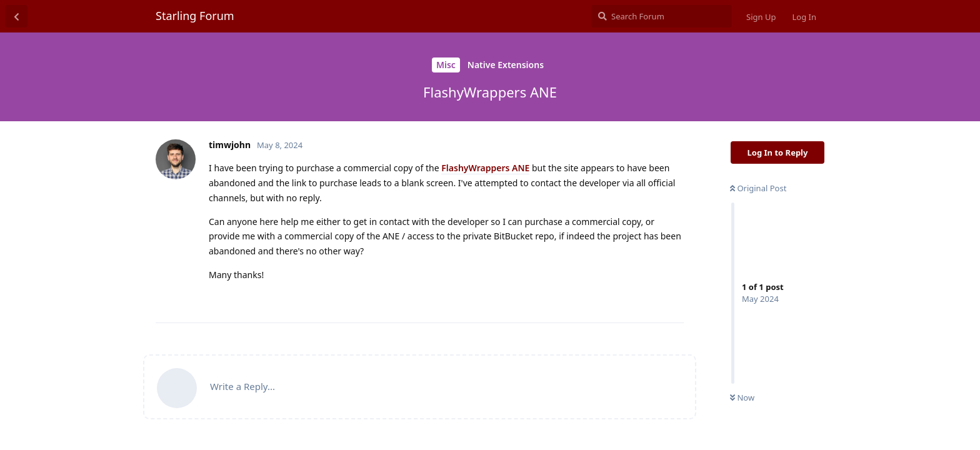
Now (742, 397)
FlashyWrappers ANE (485, 168)
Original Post (758, 188)
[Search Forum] (662, 16)
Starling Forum (195, 16)
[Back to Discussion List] (16, 16)
